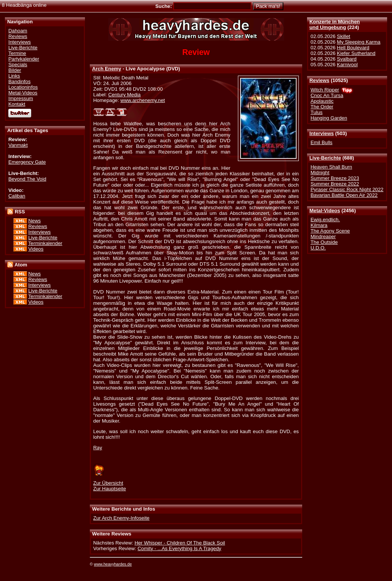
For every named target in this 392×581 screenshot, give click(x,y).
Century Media (124, 95)
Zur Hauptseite (110, 489)
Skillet (343, 36)
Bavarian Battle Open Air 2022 (344, 195)
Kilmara (319, 225)
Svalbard (347, 59)
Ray (98, 448)
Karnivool (347, 65)
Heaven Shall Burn (331, 167)
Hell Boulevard (353, 48)
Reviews (319, 80)
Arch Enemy (107, 69)
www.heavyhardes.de (113, 564)
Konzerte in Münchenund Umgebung (334, 24)
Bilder (15, 70)
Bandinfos (19, 81)
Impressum (21, 98)
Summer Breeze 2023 (335, 178)
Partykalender (24, 59)
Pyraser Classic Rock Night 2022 (347, 189)
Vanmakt (18, 145)
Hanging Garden (329, 118)
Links (14, 76)
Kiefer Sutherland (356, 53)
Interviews (322, 133)
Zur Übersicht (108, 483)
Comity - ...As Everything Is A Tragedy (179, 548)
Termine (17, 53)
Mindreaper (323, 237)
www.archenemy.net (142, 100)
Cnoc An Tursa (327, 95)
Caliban (17, 196)
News (34, 221)
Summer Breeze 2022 (335, 184)
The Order (322, 107)
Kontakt (17, 104)
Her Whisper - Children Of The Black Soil (180, 543)
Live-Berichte (325, 158)
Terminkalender (45, 243)
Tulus (316, 112)
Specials (18, 65)
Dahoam (18, 31)
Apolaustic (322, 101)
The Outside (324, 242)
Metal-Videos (325, 211)
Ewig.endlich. (325, 220)
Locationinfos (23, 87)
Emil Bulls (321, 142)
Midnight (320, 173)
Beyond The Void (27, 179)
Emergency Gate (27, 162)
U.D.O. (318, 248)
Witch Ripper (325, 90)
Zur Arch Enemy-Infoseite (121, 518)
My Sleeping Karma (359, 42)
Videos (36, 249)
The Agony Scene (330, 231)
